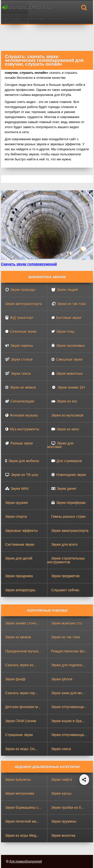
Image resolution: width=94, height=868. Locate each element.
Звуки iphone (62, 679)
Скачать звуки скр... (22, 693)
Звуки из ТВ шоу (22, 475)
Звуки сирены (19, 346)
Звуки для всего (65, 545)
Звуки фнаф (15, 679)
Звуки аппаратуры (20, 590)
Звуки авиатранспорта (70, 531)
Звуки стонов (19, 359)
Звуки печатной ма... (22, 821)
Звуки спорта (16, 517)
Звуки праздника (19, 576)
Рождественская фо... (70, 651)
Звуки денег (64, 489)
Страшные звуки (19, 735)
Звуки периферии (69, 503)
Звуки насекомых (68, 346)
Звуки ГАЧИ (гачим (21, 721)
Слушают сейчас (66, 590)
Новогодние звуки (69, 475)
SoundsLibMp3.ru (15, 7)
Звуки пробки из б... (68, 808)
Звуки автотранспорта (24, 304)
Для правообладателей (26, 861)
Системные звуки (20, 545)
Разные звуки (19, 443)
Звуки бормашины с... (23, 808)
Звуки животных (67, 374)
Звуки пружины (64, 821)
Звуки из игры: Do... (22, 749)
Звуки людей (65, 290)
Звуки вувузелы (18, 780)
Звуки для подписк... (68, 665)
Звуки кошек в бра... (68, 721)
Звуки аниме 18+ (68, 387)
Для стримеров (67, 461)
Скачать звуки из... (21, 665)
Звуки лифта (62, 780)
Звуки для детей (19, 558)
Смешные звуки (67, 359)
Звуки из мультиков (68, 415)
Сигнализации (20, 401)
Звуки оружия (17, 503)
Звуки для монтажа (60, 445)
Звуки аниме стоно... (22, 623)
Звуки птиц (63, 332)
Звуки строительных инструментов (66, 560)
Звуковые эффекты (22, 531)
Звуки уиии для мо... (68, 693)
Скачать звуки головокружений (29, 264)
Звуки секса (18, 374)
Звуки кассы (62, 793)
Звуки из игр (64, 401)
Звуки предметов (66, 576)
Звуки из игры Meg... (22, 836)
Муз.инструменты (22, 429)
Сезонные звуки (21, 332)
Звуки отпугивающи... (69, 707)
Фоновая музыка (22, 415)
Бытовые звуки (66, 318)
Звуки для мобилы (22, 461)
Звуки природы (20, 290)
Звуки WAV (17, 489)
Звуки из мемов (21, 387)
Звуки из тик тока (69, 304)
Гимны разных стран (69, 517)
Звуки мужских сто (67, 623)
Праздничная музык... (23, 651)
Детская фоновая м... (23, 707)
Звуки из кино (65, 429)
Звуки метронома (20, 793)
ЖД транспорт (20, 318)
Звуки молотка (64, 836)
